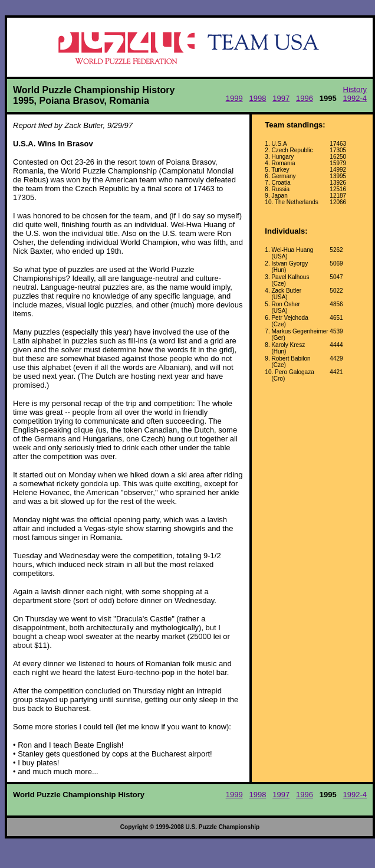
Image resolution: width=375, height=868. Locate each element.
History (355, 89)
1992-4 (355, 98)
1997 (281, 98)
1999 (234, 98)
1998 (257, 98)
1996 (305, 98)
